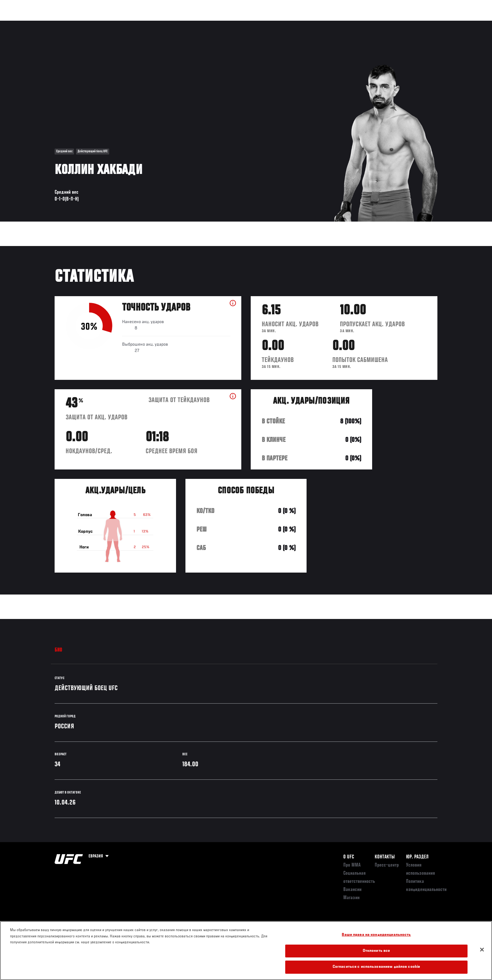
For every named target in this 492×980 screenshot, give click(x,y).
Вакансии (352, 890)
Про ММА (352, 865)
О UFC (349, 857)
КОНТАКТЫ (385, 857)
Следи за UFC (393, 24)
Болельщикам (357, 24)
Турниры (49, 24)
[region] (246, 951)
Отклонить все (377, 951)
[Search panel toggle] (441, 24)
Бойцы (104, 24)
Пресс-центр (387, 865)
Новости (130, 24)
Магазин (424, 24)
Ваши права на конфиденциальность (376, 935)
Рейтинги (77, 24)
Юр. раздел (417, 857)
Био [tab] (59, 650)
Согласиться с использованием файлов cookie (376, 967)
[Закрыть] (482, 950)
